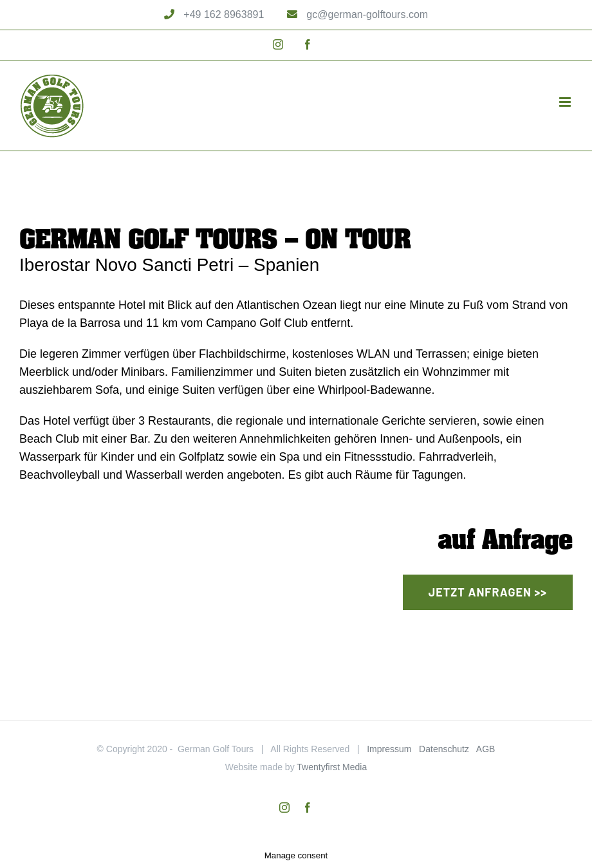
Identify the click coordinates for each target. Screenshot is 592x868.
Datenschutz (444, 749)
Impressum (389, 749)
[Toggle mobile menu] (566, 102)
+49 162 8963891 (222, 14)
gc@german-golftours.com (366, 14)
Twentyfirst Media (332, 767)
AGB (486, 749)
